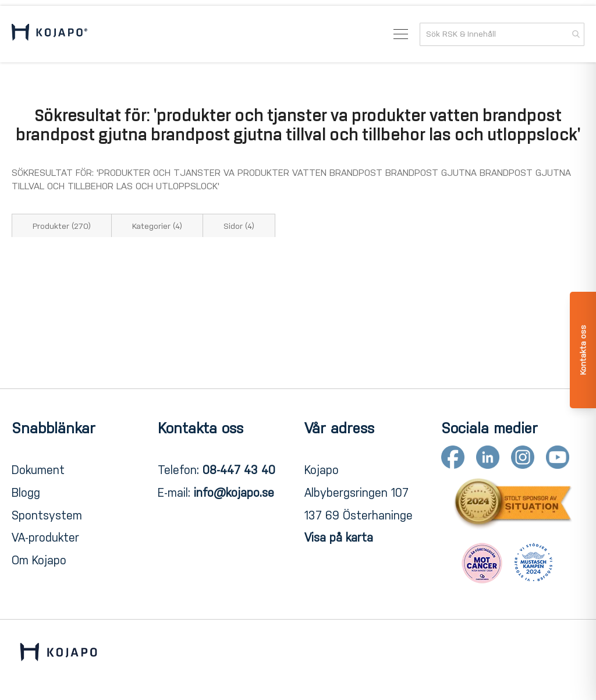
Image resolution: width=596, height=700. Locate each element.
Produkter (62, 226)
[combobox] (502, 34)
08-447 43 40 (239, 470)
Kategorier (157, 226)
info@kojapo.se (234, 493)
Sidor (239, 226)
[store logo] (49, 34)
